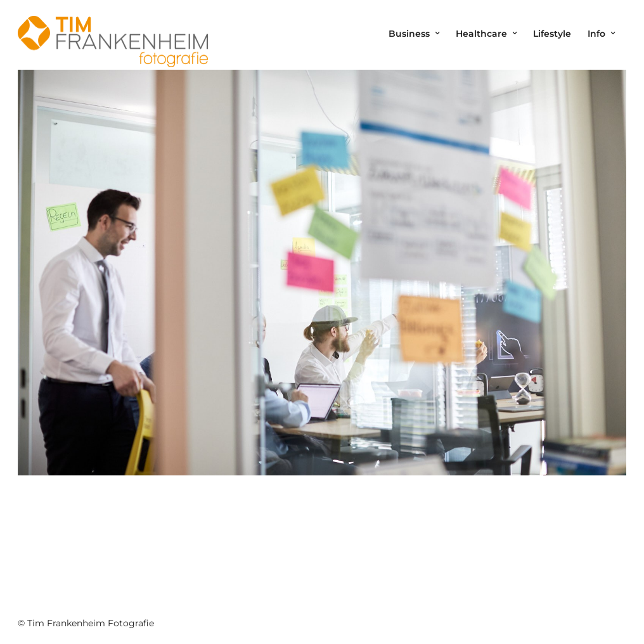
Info (596, 34)
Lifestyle (552, 34)
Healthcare (481, 34)
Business (409, 34)
